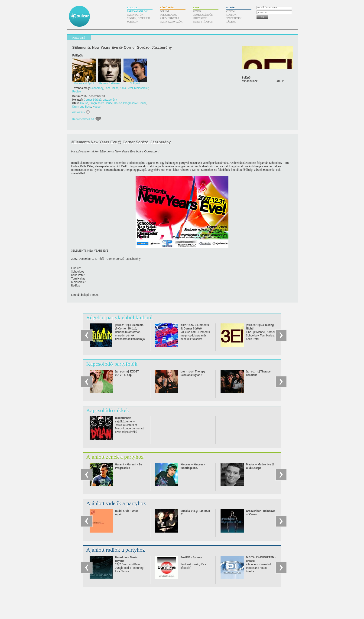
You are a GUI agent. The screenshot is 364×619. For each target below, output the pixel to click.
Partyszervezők (171, 22)
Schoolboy (97, 88)
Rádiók (231, 22)
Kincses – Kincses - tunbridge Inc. (193, 466)
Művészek (200, 18)
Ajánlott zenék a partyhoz (115, 457)
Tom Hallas (112, 88)
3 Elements (129, 329)
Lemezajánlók (203, 15)
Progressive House (101, 103)
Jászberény (110, 100)
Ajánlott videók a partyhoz (116, 503)
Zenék (197, 11)
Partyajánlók (137, 11)
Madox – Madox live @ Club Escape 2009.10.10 (260, 468)
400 (281, 81)
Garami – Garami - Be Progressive (129, 466)
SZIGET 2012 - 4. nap (127, 373)
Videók (231, 11)
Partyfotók (135, 15)
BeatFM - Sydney (191, 557)
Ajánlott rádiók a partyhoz (116, 550)
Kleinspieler (141, 88)
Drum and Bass (82, 107)
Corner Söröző (93, 100)
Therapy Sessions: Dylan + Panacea (193, 375)
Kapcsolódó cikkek (108, 410)
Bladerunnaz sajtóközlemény (125, 420)
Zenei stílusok (203, 22)
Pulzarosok (168, 15)
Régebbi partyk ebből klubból (120, 317)
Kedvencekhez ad (83, 119)
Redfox (77, 92)
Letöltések (234, 18)
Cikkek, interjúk (139, 18)
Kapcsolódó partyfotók (112, 364)
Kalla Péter (126, 88)
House (84, 103)
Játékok (133, 22)
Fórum (164, 11)
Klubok (231, 15)
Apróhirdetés (170, 18)
